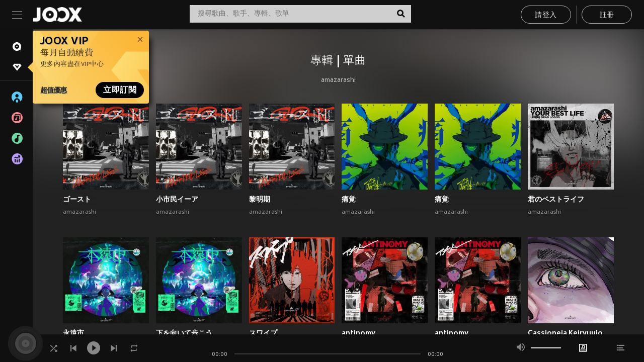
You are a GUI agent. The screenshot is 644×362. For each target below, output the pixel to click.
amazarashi (338, 80)
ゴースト (77, 199)
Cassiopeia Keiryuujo (565, 333)
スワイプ (263, 333)
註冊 (607, 15)
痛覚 (349, 199)
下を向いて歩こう (184, 333)
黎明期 (260, 199)
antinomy (358, 333)
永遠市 (73, 333)
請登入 (546, 15)
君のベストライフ (556, 199)
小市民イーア (177, 199)
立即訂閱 (120, 90)
